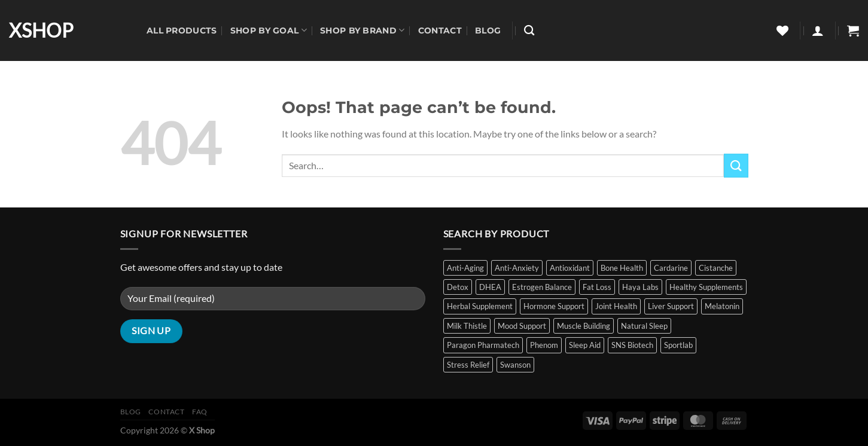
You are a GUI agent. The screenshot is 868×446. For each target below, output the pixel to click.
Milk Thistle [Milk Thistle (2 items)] (467, 326)
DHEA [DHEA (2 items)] (490, 287)
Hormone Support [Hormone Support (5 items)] (554, 306)
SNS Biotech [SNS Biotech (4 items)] (632, 345)
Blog (488, 30)
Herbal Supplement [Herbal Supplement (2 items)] (480, 306)
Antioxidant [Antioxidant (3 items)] (570, 268)
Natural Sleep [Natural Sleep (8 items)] (644, 326)
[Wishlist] (782, 30)
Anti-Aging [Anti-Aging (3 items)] (465, 268)
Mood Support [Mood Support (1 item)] (522, 326)
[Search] (529, 31)
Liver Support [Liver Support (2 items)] (671, 306)
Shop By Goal (269, 30)
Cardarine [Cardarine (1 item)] (671, 268)
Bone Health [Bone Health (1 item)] (622, 268)
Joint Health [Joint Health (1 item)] (616, 306)
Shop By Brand (362, 30)
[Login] (818, 30)
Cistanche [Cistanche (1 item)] (716, 268)
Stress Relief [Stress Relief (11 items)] (468, 365)
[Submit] (736, 165)
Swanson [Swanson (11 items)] (515, 365)
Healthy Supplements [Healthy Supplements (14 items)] (706, 287)
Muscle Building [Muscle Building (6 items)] (584, 326)
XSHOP (41, 30)
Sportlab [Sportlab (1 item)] (678, 345)
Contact (440, 30)
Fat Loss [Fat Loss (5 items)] (597, 287)
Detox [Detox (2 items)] (458, 287)
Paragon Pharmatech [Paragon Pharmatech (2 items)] (483, 345)
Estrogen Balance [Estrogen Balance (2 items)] (542, 287)
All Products (182, 30)
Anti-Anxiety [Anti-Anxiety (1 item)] (517, 268)
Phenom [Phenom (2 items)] (544, 345)
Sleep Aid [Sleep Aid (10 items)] (585, 345)
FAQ (200, 412)
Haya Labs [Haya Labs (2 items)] (640, 287)
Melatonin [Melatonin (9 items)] (722, 306)
